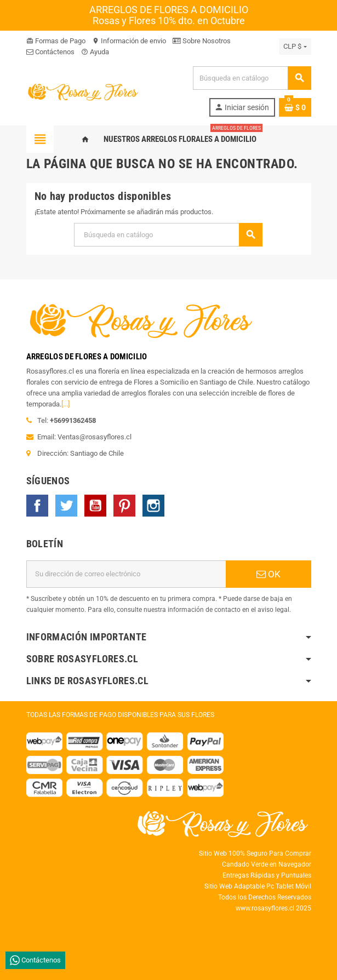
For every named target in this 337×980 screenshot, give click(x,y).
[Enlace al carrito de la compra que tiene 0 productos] (295, 107)
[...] (65, 404)
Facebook (37, 506)
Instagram (153, 506)
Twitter (66, 506)
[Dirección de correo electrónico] (126, 574)
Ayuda (95, 52)
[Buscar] (252, 78)
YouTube (95, 506)
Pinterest (124, 506)
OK (269, 574)
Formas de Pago (56, 41)
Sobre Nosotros (202, 41)
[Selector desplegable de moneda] (295, 47)
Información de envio (129, 41)
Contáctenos (50, 52)
